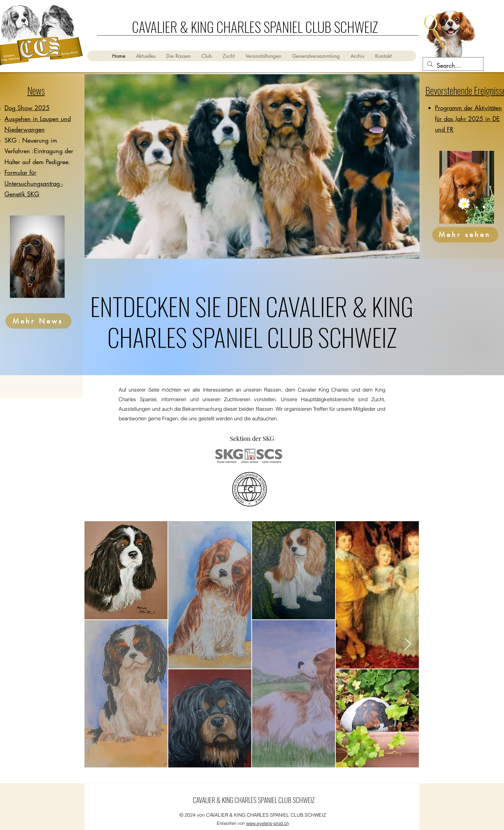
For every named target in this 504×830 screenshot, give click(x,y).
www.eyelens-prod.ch (268, 823)
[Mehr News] (38, 321)
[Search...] (453, 66)
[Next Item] (408, 644)
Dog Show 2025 (27, 108)
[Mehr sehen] (465, 235)
